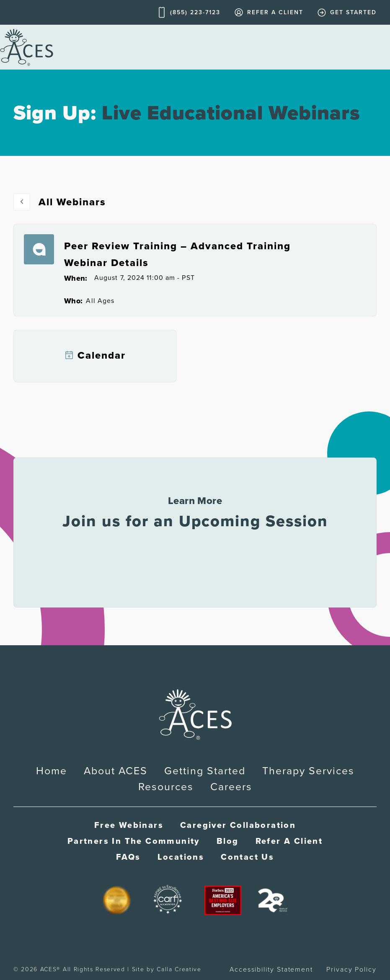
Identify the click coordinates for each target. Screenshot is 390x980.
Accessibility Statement (271, 970)
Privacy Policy (351, 970)
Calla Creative (179, 969)
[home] (27, 47)
